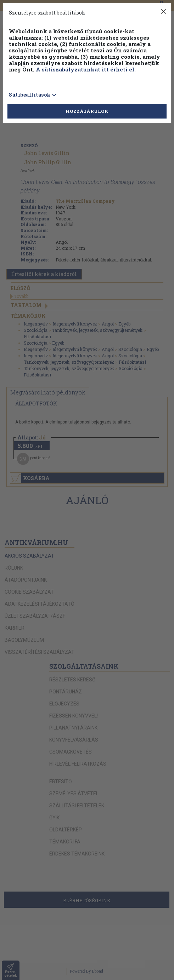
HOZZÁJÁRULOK (87, 111)
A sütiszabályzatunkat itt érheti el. (86, 69)
